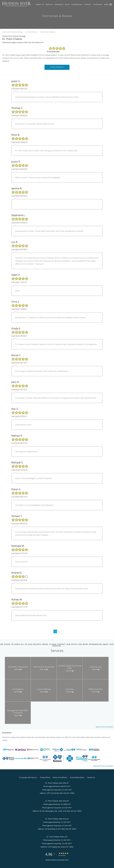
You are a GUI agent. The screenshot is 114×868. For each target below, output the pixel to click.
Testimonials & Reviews (48, 32)
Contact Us (91, 777)
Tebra (67, 860)
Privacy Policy (45, 777)
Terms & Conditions (60, 777)
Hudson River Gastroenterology (12, 32)
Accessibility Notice (77, 777)
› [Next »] (62, 631)
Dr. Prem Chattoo (32, 32)
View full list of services (104, 727)
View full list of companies (103, 766)
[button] (111, 4)
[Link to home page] (16, 4)
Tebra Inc (34, 777)
